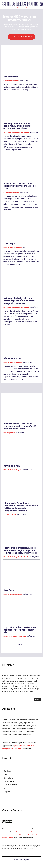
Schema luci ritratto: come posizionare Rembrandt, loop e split (20, 186)
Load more (21, 644)
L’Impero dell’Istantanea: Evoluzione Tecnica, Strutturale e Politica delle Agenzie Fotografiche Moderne (21, 507)
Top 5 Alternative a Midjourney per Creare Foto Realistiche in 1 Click (20, 630)
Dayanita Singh (12, 466)
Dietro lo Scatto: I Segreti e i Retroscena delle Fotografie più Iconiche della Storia (20, 426)
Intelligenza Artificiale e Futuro (15, 636)
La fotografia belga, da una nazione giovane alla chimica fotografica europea (19, 301)
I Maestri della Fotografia (13, 247)
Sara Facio (9, 590)
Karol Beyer (10, 243)
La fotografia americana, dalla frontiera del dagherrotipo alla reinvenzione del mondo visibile (20, 550)
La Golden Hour (11, 77)
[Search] (37, 699)
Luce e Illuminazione (11, 81)
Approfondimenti (10, 515)
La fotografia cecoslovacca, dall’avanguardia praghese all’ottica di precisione (18, 126)
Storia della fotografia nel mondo (16, 132)
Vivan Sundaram (12, 358)
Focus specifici (9, 433)
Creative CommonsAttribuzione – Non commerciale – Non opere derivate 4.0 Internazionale (21, 835)
